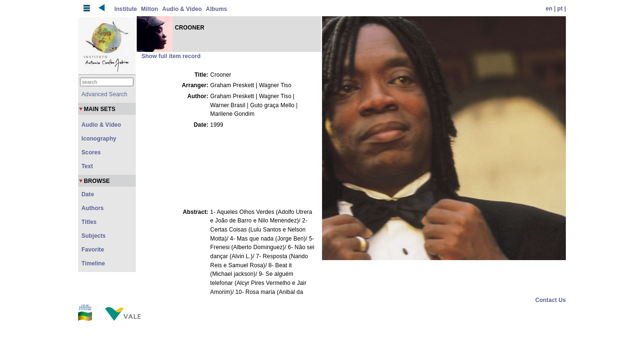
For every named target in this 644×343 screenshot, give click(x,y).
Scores (91, 152)
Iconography (99, 139)
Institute (126, 9)
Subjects (94, 236)
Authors (93, 208)
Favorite (93, 250)
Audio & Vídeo (182, 9)
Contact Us (551, 300)
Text (87, 166)
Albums (216, 9)
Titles (89, 222)
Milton (150, 9)
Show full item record (171, 56)
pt (560, 9)
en (549, 9)
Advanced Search (104, 94)
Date (88, 194)
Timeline (93, 263)
